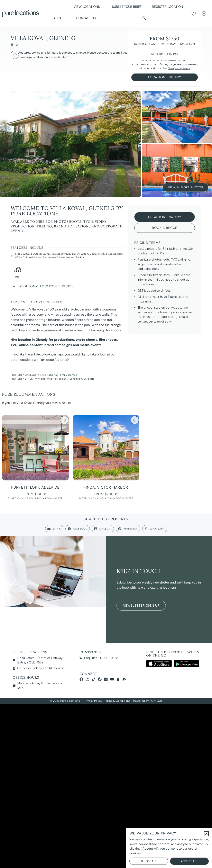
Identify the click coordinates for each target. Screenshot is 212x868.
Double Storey (98, 254)
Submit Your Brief (127, 7)
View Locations (88, 7)
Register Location (167, 7)
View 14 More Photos (186, 186)
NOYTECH (156, 701)
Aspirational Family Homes (59, 375)
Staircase (111, 254)
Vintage (40, 379)
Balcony (85, 254)
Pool (17, 254)
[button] (144, 18)
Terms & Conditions (117, 701)
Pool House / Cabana (54, 257)
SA (16, 45)
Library (76, 254)
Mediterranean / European (65, 379)
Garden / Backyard (76, 257)
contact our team (149, 322)
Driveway (66, 254)
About (60, 18)
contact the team (108, 53)
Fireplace (55, 254)
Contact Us (86, 18)
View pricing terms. (179, 68)
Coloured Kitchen (32, 257)
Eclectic (89, 379)
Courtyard (26, 254)
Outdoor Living (41, 254)
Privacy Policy (93, 701)
